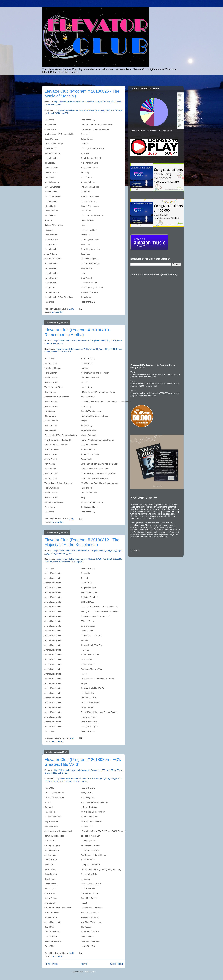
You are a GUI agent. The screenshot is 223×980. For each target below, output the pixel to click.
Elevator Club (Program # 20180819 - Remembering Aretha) (78, 332)
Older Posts (117, 964)
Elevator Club (58, 312)
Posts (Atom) (90, 972)
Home (84, 964)
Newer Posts (51, 964)
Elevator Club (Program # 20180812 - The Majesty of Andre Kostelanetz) (82, 542)
